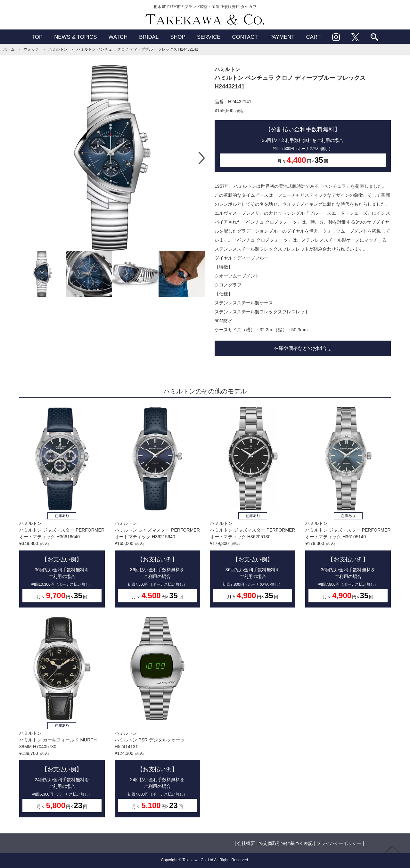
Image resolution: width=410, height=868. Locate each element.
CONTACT (245, 37)
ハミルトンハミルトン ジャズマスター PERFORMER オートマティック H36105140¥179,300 (348, 507)
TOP (37, 37)
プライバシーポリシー (339, 843)
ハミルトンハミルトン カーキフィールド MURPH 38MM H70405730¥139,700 (62, 717)
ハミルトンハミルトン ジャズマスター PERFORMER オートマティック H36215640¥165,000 (157, 507)
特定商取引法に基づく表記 (286, 843)
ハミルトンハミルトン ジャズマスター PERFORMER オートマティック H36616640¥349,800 (62, 507)
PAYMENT (282, 37)
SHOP (178, 37)
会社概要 (246, 843)
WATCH (118, 37)
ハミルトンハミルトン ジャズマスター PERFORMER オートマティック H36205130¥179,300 (253, 507)
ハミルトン (58, 49)
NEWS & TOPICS (75, 37)
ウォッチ (31, 49)
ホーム (9, 49)
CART (314, 37)
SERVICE (209, 37)
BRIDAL (149, 37)
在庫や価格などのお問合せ (303, 348)
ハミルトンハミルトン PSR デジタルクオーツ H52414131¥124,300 (157, 717)
